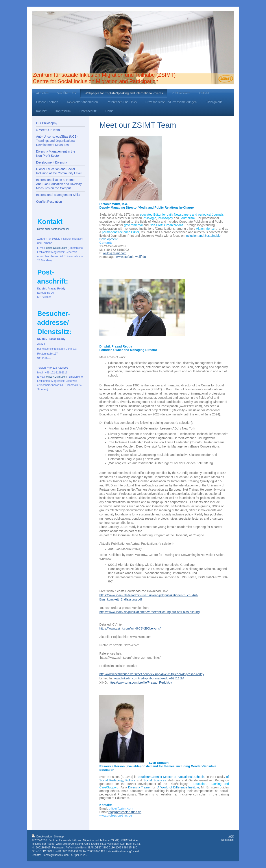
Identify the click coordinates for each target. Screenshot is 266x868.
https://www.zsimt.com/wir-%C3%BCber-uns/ (130, 628)
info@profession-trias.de (125, 812)
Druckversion (42, 837)
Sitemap (59, 837)
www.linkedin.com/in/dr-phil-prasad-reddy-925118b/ (149, 678)
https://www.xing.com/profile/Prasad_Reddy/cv (140, 682)
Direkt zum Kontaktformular (53, 229)
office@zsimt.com (57, 248)
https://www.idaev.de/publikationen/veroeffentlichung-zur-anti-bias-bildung (150, 612)
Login (231, 836)
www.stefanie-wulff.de (131, 257)
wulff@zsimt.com (115, 253)
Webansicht (227, 840)
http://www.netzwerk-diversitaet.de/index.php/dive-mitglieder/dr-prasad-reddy (152, 674)
